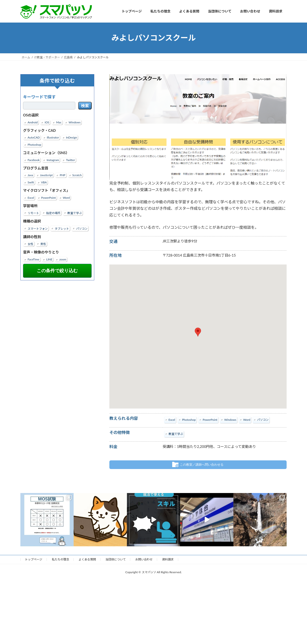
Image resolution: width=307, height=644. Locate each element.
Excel (31, 197)
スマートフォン (38, 228)
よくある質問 (87, 559)
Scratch (77, 175)
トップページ (34, 559)
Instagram (53, 160)
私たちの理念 (60, 559)
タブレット (62, 228)
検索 (85, 106)
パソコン (82, 228)
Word (66, 197)
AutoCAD (34, 137)
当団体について (116, 559)
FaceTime (33, 259)
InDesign (71, 137)
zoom (63, 259)
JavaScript (46, 175)
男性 (43, 244)
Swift (31, 182)
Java (30, 175)
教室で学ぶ (75, 213)
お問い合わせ (144, 559)
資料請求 (168, 559)
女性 (30, 244)
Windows (75, 122)
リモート (33, 213)
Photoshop (34, 145)
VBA (44, 182)
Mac (59, 122)
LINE (49, 259)
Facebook (34, 160)
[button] (198, 332)
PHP (63, 175)
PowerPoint (49, 197)
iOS (47, 122)
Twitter (70, 160)
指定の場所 (53, 213)
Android (33, 122)
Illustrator (53, 137)
